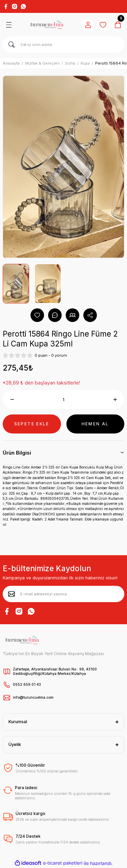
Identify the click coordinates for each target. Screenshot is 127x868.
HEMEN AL (95, 424)
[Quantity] (63, 399)
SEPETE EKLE (32, 424)
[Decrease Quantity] (12, 399)
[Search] (63, 45)
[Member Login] (88, 25)
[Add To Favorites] (37, 315)
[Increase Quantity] (115, 399)
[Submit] (12, 594)
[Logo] (47, 25)
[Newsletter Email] (63, 594)
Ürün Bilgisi (17, 453)
